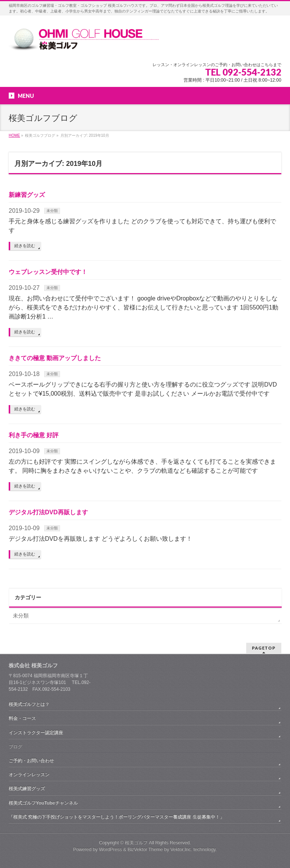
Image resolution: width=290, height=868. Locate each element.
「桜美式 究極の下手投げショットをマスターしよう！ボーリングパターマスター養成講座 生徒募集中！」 (116, 817)
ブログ (15, 747)
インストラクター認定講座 (36, 733)
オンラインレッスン (29, 775)
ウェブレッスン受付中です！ (48, 272)
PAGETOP (264, 648)
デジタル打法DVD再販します (48, 512)
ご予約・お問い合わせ (31, 761)
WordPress (110, 849)
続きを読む (25, 246)
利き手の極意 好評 (34, 435)
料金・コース (22, 718)
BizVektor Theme (145, 849)
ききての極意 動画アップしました (55, 358)
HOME (14, 135)
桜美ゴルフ (136, 843)
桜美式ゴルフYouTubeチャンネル (43, 803)
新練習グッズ (27, 195)
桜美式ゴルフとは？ (29, 704)
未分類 (52, 211)
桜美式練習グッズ (27, 789)
